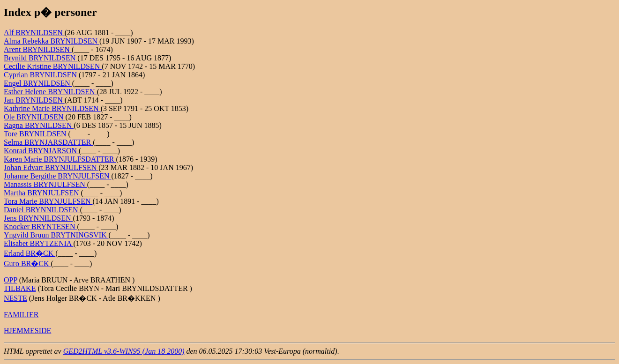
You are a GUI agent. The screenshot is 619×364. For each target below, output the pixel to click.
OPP (11, 280)
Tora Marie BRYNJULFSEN (48, 201)
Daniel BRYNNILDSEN (42, 210)
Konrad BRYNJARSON (41, 151)
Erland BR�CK (30, 253)
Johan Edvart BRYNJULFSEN (51, 167)
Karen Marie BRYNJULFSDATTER (60, 159)
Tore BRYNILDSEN (36, 134)
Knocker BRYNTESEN (40, 227)
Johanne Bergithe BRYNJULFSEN (57, 176)
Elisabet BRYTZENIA (38, 243)
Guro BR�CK (27, 264)
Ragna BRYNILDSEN (39, 125)
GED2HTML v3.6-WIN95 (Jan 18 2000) (124, 351)
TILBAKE (20, 288)
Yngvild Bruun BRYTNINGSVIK (56, 235)
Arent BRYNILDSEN (38, 49)
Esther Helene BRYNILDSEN (50, 92)
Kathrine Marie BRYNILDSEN (52, 108)
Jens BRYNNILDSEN (38, 218)
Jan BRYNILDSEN (34, 100)
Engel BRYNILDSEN (38, 83)
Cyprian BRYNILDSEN (41, 75)
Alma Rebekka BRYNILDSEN (52, 41)
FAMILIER (21, 315)
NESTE (15, 298)
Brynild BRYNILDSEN (41, 58)
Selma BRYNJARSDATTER (48, 142)
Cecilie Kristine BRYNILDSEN (53, 66)
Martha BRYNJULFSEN (42, 193)
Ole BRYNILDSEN (35, 117)
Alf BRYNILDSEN (34, 33)
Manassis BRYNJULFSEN (45, 184)
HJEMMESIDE (27, 331)
